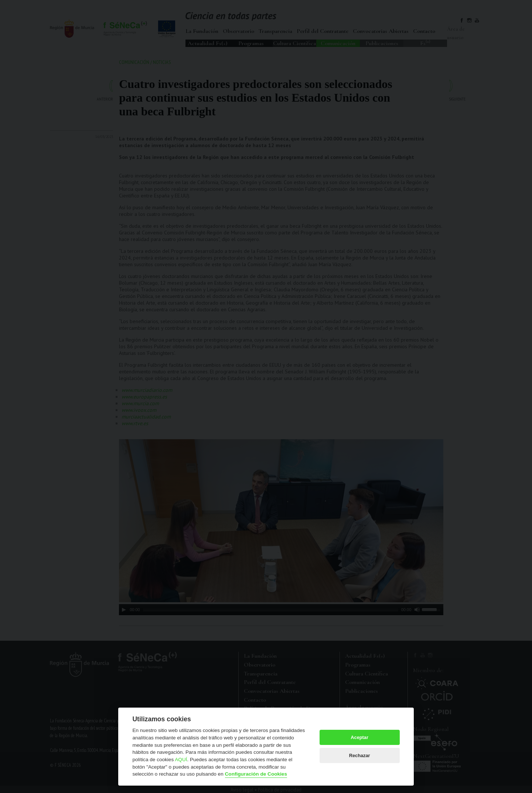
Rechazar (360, 755)
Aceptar (359, 737)
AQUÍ (181, 760)
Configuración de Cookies (256, 774)
